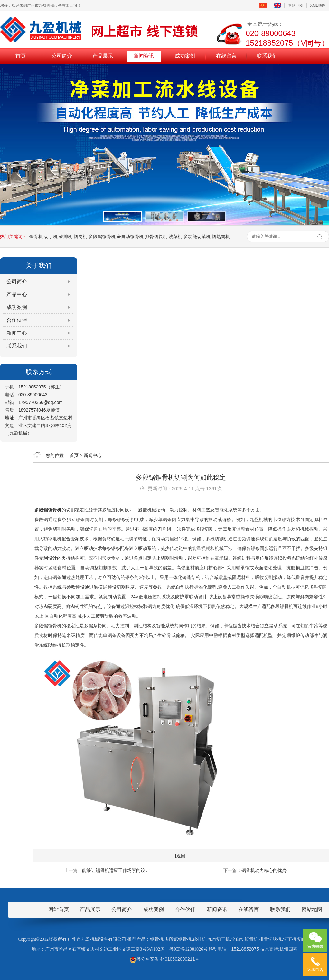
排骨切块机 (156, 237)
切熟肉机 (221, 237)
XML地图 (318, 5)
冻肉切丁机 (219, 939)
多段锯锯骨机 (102, 237)
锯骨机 (36, 237)
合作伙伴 (17, 320)
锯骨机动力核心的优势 (264, 870)
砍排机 (66, 237)
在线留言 (226, 56)
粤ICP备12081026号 (188, 949)
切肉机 (80, 237)
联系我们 (267, 56)
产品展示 (103, 56)
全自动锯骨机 (130, 237)
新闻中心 (17, 333)
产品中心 (17, 294)
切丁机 (51, 237)
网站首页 (59, 909)
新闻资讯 (144, 56)
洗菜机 (175, 237)
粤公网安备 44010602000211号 (165, 959)
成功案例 (185, 56)
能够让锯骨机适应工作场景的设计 (116, 870)
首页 (21, 56)
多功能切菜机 (197, 237)
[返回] (181, 856)
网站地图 (296, 5)
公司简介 (62, 56)
